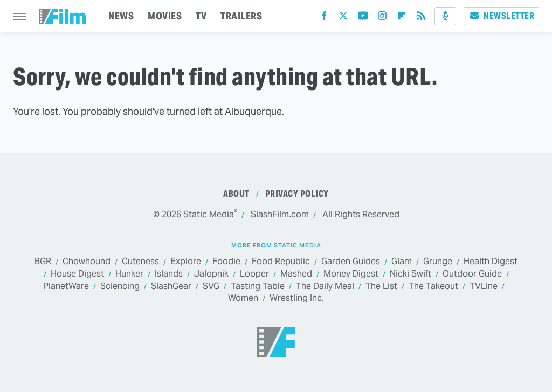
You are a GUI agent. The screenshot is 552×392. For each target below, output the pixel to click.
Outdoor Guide (472, 274)
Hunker (129, 274)
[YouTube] (363, 18)
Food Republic (281, 262)
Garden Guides (351, 262)
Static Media (209, 214)
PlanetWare (66, 287)
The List (381, 287)
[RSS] (421, 18)
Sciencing (120, 287)
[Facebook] (324, 18)
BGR (43, 262)
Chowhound (87, 262)
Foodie (226, 262)
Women (243, 298)
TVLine (484, 287)
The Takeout (433, 287)
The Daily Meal (325, 287)
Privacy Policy (297, 194)
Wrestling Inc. (297, 298)
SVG (211, 287)
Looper (254, 274)
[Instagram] (382, 18)
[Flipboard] (402, 18)
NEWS (121, 16)
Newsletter (501, 16)
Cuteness (140, 262)
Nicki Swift (410, 274)
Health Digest (491, 262)
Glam (402, 262)
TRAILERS (241, 16)
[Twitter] (343, 18)
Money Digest (351, 274)
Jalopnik (211, 274)
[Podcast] (445, 16)
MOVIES (165, 16)
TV (201, 16)
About (236, 194)
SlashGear (171, 287)
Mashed (296, 274)
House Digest (77, 274)
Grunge (438, 262)
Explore (186, 262)
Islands (169, 274)
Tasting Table (258, 287)
